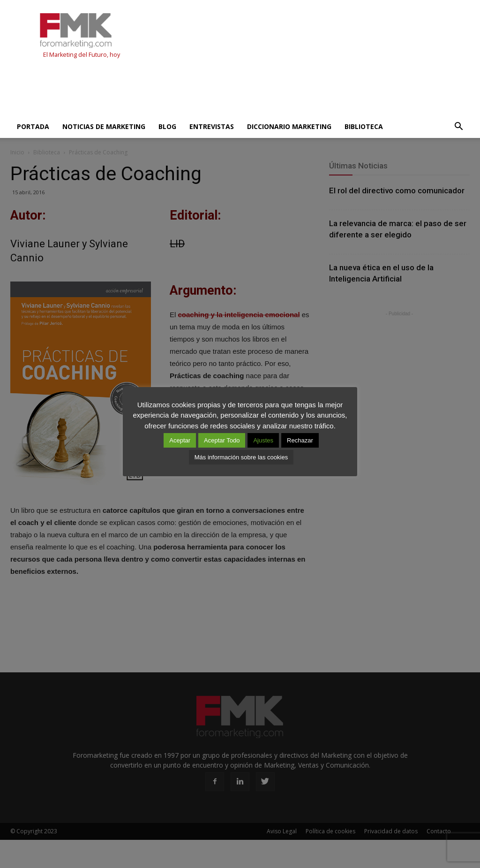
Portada (33, 126)
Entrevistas (212, 126)
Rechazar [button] (300, 440)
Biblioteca (364, 126)
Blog (167, 126)
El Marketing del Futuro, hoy (82, 55)
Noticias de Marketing (104, 126)
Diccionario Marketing (289, 126)
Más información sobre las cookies (241, 457)
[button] (458, 127)
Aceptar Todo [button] (222, 440)
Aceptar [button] (180, 440)
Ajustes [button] (263, 440)
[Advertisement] (181, 90)
